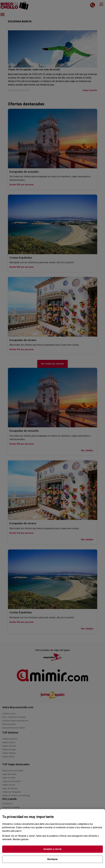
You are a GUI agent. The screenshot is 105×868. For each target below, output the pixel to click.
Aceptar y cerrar (53, 849)
